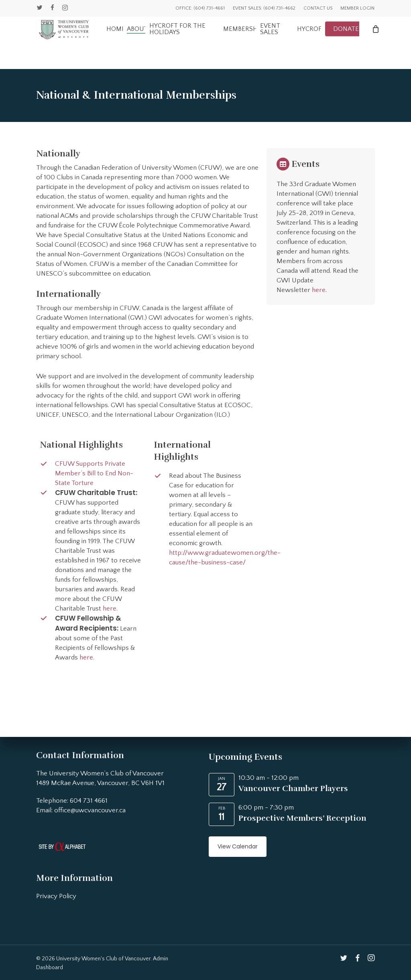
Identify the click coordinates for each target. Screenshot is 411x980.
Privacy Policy (56, 896)
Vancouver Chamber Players (293, 788)
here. (110, 609)
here (319, 290)
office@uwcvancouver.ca (90, 810)
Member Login (357, 8)
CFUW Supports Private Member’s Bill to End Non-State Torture (94, 473)
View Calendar (238, 846)
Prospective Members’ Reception (302, 818)
